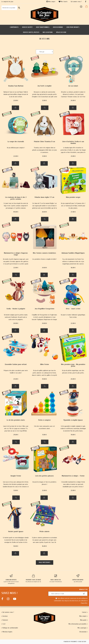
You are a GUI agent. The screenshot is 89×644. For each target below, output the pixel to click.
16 (73, 268)
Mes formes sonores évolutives (44, 253)
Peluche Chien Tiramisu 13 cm (44, 142)
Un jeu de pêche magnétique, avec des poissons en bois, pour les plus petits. (73, 372)
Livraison (5, 616)
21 (44, 100)
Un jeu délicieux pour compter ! (16, 148)
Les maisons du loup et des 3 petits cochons (16, 198)
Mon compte (51, 2)
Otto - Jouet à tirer (73, 309)
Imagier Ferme (16, 476)
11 (44, 435)
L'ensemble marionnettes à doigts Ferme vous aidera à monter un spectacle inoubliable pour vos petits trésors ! (73, 484)
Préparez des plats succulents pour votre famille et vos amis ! (16, 372)
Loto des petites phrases (44, 476)
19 (73, 435)
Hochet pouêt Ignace (16, 532)
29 (16, 435)
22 (16, 156)
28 (44, 212)
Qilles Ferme (44, 364)
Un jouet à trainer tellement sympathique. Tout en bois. (73, 316)
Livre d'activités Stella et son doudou (73, 143)
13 (16, 490)
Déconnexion (83, 632)
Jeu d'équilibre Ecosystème (44, 309)
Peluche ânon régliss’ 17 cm (44, 197)
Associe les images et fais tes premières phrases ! (44, 483)
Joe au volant (73, 86)
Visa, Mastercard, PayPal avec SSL (33, 578)
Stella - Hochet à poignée (16, 309)
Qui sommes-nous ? (76, 2)
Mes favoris (63, 2)
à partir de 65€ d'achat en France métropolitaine (11, 579)
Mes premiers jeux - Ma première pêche (73, 365)
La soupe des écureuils (16, 142)
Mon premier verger (73, 197)
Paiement (5, 620)
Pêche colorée (44, 532)
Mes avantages (82, 628)
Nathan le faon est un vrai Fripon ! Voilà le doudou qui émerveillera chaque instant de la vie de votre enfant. (16, 94)
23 (16, 100)
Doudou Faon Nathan (16, 86)
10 (16, 546)
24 (73, 100)
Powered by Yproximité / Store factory (75, 642)
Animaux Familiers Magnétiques (73, 253)
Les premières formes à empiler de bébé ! (44, 259)
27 (73, 212)
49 (16, 212)
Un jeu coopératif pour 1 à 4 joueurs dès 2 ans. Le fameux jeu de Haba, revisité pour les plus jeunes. (73, 206)
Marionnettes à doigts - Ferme (73, 476)
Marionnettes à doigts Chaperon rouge (16, 254)
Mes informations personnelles (78, 624)
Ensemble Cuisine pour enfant (16, 364)
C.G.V (4, 624)
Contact (84, 612)
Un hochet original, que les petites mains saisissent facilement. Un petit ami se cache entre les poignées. (16, 317)
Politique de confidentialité (10, 628)
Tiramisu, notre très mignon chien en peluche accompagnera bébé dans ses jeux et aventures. (44, 150)
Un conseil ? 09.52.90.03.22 (56, 578)
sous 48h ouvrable (78, 578)
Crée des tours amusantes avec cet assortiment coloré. (44, 427)
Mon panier (83, 620)
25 (16, 379)
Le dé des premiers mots (16, 420)
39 (44, 379)
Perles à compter (44, 420)
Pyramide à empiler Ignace (73, 420)
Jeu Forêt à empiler (44, 86)
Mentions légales (7, 632)
